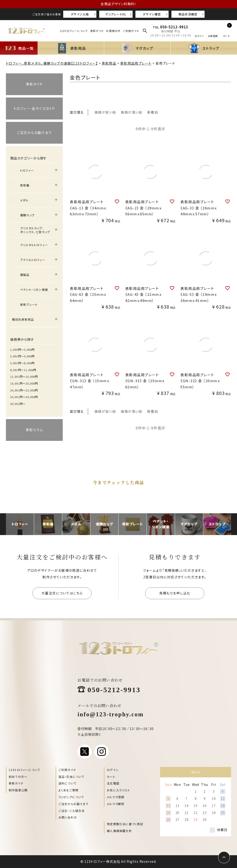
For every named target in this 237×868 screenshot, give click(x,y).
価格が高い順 (132, 112)
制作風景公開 (18, 790)
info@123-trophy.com (111, 714)
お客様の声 (113, 31)
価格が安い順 (105, 112)
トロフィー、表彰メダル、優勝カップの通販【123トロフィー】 (52, 63)
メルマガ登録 (116, 797)
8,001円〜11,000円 (23, 370)
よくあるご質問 (68, 790)
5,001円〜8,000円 (22, 363)
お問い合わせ (68, 817)
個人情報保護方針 (119, 831)
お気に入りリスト (118, 790)
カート (111, 777)
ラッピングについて (71, 797)
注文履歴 (113, 783)
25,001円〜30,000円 (24, 397)
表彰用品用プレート (136, 63)
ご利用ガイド (131, 31)
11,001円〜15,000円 (24, 376)
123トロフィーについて (74, 31)
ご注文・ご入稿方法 (72, 811)
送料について (67, 783)
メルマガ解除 (116, 804)
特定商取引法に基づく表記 (125, 824)
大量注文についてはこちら (62, 593)
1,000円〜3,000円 (22, 350)
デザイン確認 (152, 14)
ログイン (113, 770)
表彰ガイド (97, 31)
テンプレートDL (116, 14)
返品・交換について (72, 777)
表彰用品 (109, 63)
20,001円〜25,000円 (24, 390)
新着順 (153, 112)
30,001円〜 (18, 404)
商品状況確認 (188, 14)
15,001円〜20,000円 (24, 383)
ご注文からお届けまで (74, 804)
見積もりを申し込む (175, 593)
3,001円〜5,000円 (22, 356)
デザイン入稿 (80, 14)
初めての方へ (18, 777)
